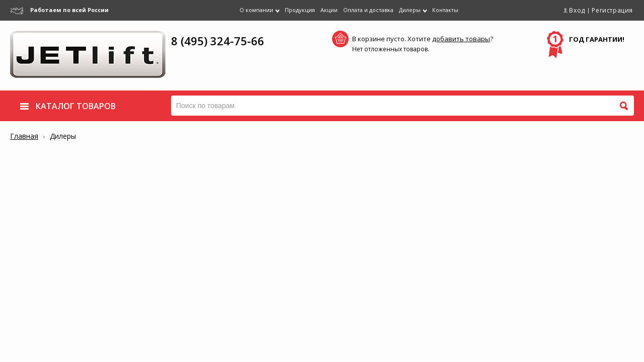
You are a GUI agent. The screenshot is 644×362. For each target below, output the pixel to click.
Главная (24, 136)
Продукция (300, 10)
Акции (329, 10)
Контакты (445, 10)
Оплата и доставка (368, 10)
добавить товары (461, 39)
